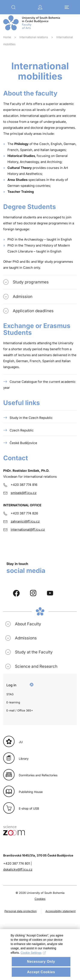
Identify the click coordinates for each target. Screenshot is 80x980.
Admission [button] (23, 297)
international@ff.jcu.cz (28, 529)
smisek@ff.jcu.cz (24, 493)
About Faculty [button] (28, 624)
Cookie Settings (33, 970)
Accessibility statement (60, 911)
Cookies (40, 899)
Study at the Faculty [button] (34, 652)
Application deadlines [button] (33, 311)
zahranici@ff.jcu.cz (25, 521)
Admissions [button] (26, 638)
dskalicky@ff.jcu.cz (18, 869)
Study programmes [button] (31, 282)
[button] (13, 7)
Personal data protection (21, 911)
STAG (10, 694)
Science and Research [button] (36, 666)
